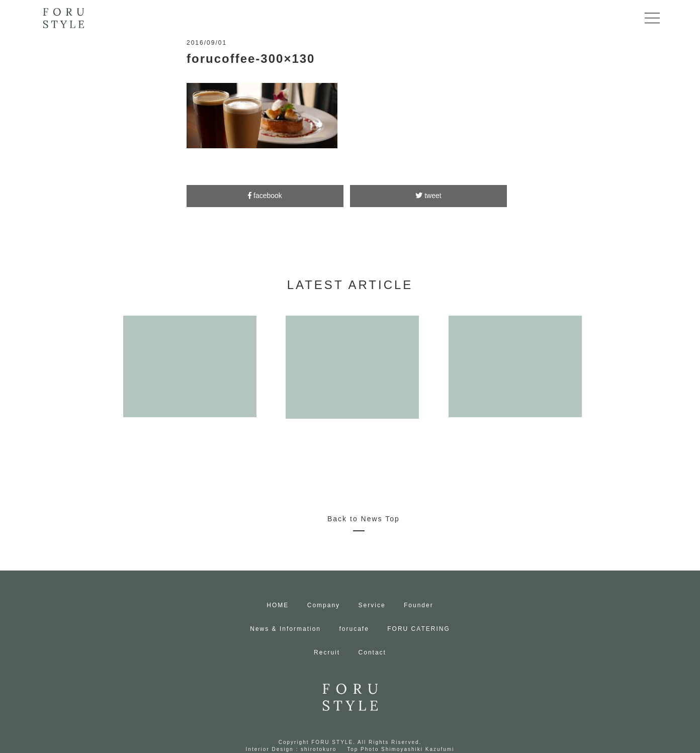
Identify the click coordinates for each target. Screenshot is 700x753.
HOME (278, 605)
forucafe (354, 629)
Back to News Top (364, 519)
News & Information (285, 629)
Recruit (327, 652)
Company (324, 605)
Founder (419, 605)
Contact (372, 652)
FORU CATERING (418, 629)
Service (372, 605)
